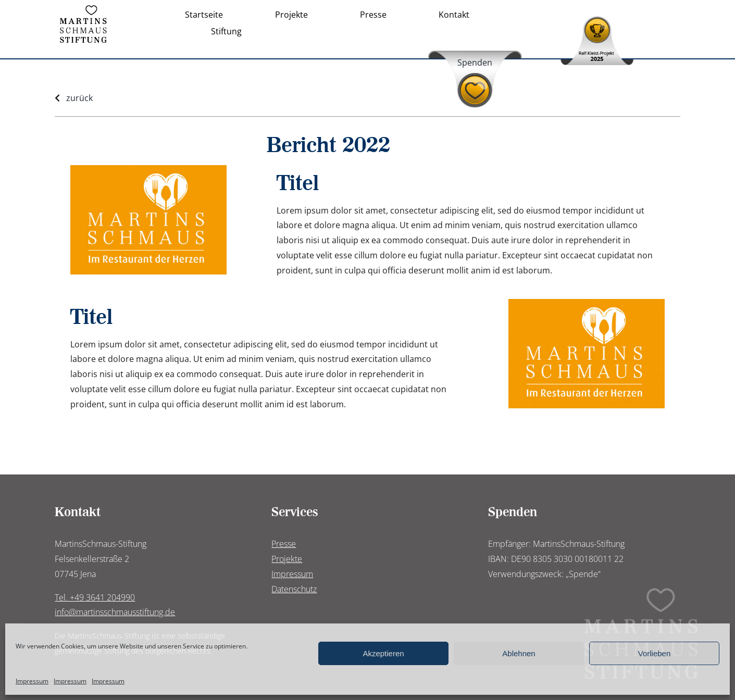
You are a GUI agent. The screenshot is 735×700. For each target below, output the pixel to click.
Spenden (475, 63)
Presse (284, 544)
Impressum (32, 681)
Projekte (287, 559)
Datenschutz (294, 589)
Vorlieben (655, 653)
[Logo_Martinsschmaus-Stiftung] (83, 9)
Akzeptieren (383, 653)
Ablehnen (519, 653)
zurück (79, 98)
